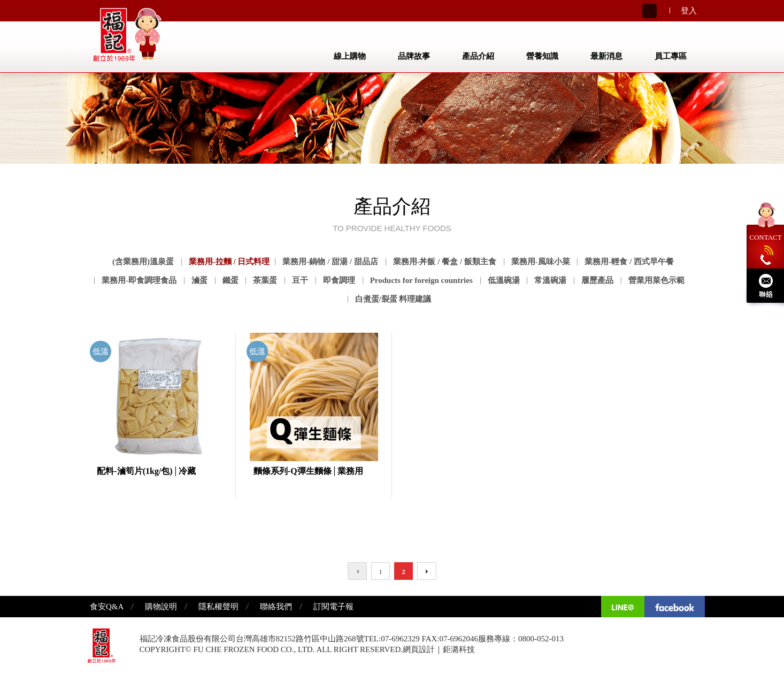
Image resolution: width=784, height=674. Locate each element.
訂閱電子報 (333, 607)
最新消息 (606, 56)
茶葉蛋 (265, 280)
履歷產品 (597, 280)
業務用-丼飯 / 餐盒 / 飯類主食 (445, 262)
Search (650, 11)
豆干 (300, 280)
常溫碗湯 (550, 280)
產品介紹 (478, 56)
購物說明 (161, 607)
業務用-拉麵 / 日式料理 (229, 262)
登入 (689, 11)
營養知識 (542, 56)
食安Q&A (107, 607)
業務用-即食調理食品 (139, 280)
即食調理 (339, 280)
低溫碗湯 (504, 280)
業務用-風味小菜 (541, 262)
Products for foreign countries (421, 280)
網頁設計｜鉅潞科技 (439, 649)
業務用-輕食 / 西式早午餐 (629, 262)
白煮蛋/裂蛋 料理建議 (393, 299)
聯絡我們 (276, 607)
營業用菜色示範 (656, 280)
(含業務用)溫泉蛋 (143, 262)
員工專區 (671, 56)
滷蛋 (199, 280)
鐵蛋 (230, 280)
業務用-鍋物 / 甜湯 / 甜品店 (330, 262)
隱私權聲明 (218, 607)
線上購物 (350, 56)
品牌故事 (414, 56)
